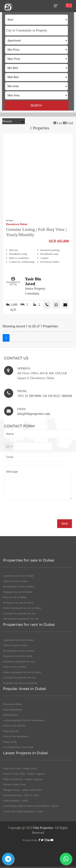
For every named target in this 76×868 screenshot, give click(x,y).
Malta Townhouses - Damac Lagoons (23, 814)
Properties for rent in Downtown (20, 718)
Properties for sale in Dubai (18, 627)
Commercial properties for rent (19, 712)
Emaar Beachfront (13, 744)
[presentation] (35, 511)
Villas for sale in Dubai (15, 616)
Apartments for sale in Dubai (18, 610)
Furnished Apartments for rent (19, 696)
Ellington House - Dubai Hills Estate (22, 824)
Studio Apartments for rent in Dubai (22, 707)
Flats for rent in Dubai (15, 702)
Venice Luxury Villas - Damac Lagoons (24, 808)
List (58, 123)
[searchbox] (37, 30)
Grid (68, 123)
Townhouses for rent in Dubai (19, 685)
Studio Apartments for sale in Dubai (22, 643)
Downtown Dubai (17, 224)
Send (65, 524)
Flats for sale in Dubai (15, 632)
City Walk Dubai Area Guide (18, 782)
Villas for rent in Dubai (15, 680)
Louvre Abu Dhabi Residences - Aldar (23, 846)
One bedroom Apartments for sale (21, 653)
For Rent (10, 220)
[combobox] (36, 31)
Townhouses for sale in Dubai (19, 621)
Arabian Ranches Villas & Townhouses (24, 755)
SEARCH (37, 105)
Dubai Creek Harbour (14, 760)
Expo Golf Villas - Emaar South (20, 803)
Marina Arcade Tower (15, 819)
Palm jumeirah (11, 766)
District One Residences (16, 771)
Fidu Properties (43, 828)
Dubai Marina (10, 750)
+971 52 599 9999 (29, 396)
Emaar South (10, 776)
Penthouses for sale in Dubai (18, 637)
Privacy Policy (30, 840)
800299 (67, 396)
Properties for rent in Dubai (18, 691)
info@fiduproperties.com (34, 414)
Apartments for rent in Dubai (18, 675)
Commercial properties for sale (19, 648)
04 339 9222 (51, 396)
